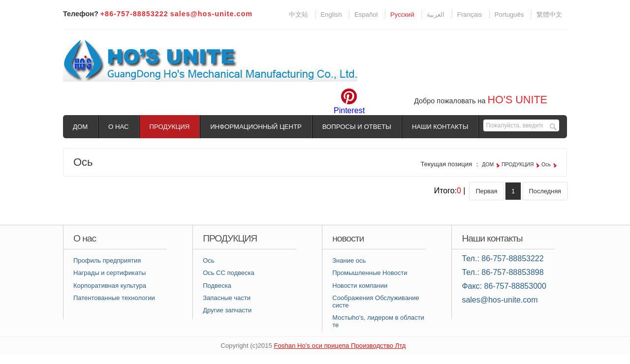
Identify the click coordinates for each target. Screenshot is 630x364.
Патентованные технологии (114, 298)
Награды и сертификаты (110, 273)
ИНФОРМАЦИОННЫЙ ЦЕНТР (256, 127)
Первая (486, 191)
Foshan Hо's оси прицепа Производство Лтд (340, 346)
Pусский (402, 15)
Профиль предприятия (107, 260)
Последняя (545, 191)
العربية (436, 15)
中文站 (299, 15)
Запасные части (227, 298)
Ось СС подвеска (229, 273)
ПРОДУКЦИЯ (170, 127)
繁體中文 (549, 15)
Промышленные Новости (370, 273)
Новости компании (360, 286)
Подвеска (217, 286)
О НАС (118, 127)
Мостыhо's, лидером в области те (378, 321)
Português (509, 15)
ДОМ (80, 127)
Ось (546, 164)
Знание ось (349, 260)
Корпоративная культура (110, 286)
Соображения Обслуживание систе (376, 302)
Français (470, 15)
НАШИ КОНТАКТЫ (440, 127)
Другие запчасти (227, 310)
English (331, 15)
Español (366, 15)
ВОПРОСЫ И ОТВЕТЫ (357, 127)
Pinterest (349, 110)
